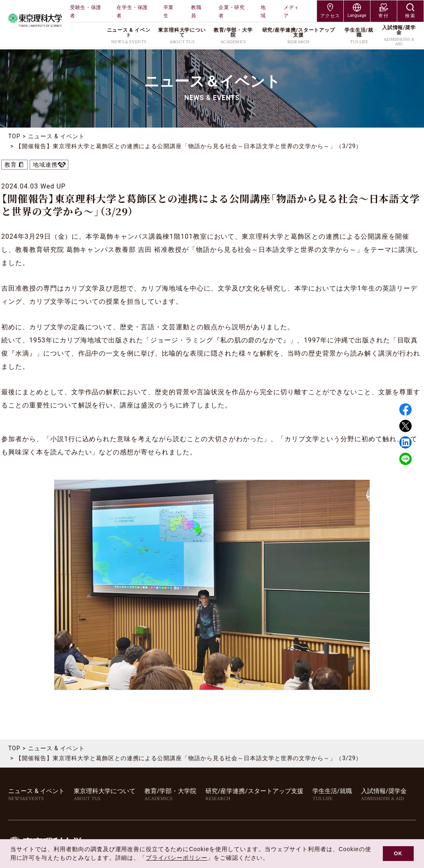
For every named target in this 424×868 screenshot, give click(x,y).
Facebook (405, 410)
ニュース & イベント (56, 136)
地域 (263, 12)
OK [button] (398, 854)
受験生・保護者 (86, 12)
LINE (405, 459)
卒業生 (169, 12)
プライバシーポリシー (177, 858)
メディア (291, 12)
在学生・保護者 (132, 12)
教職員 (196, 12)
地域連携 (45, 165)
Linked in (405, 442)
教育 (11, 165)
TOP (14, 136)
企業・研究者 (232, 12)
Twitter (405, 426)
